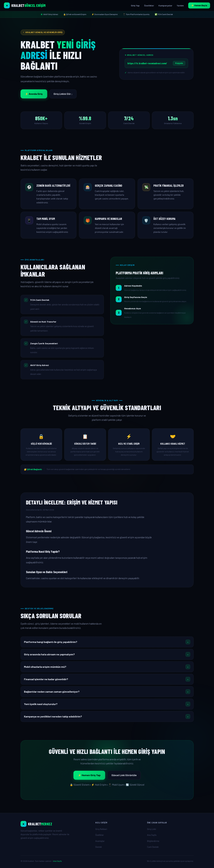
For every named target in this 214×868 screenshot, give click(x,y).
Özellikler (149, 5)
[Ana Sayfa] (55, 824)
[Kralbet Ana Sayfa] (25, 5)
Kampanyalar (165, 5)
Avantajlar (100, 841)
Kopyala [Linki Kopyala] (179, 63)
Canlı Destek (153, 847)
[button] (107, 642)
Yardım (180, 5)
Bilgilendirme (153, 841)
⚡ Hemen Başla (199, 5)
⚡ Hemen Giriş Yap (89, 775)
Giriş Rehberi (101, 829)
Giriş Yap (135, 5)
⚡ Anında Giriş (34, 94)
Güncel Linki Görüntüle (124, 775)
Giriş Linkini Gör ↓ (63, 94)
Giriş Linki (152, 829)
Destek (99, 847)
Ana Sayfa (152, 835)
